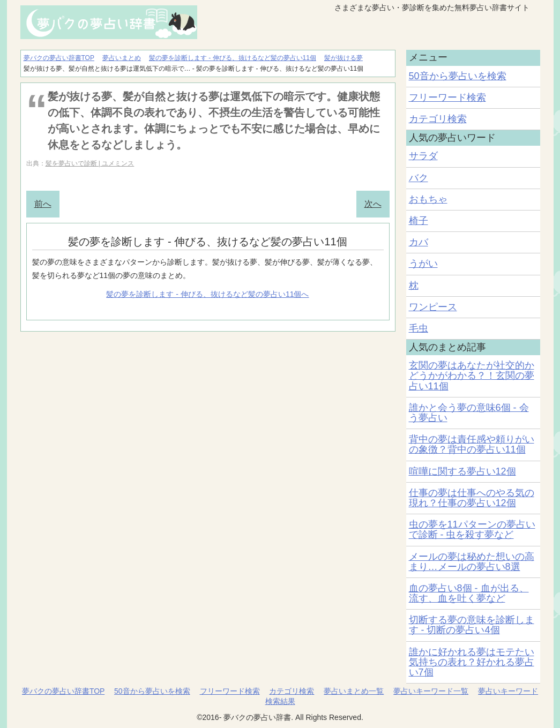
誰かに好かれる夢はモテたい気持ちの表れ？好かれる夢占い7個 (472, 662)
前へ (43, 204)
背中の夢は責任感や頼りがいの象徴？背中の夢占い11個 (472, 444)
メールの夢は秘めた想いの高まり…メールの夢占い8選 (472, 562)
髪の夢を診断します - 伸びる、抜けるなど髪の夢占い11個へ (207, 294)
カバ (419, 242)
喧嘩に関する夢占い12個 (462, 471)
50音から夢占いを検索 (458, 76)
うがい (423, 264)
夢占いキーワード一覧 (431, 691)
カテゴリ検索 (438, 119)
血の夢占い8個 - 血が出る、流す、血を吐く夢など (469, 593)
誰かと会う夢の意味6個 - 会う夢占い (469, 413)
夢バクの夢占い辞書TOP (63, 691)
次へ (373, 204)
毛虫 (419, 328)
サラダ (423, 156)
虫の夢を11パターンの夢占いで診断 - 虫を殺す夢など (472, 530)
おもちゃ (428, 199)
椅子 (419, 221)
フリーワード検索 (447, 97)
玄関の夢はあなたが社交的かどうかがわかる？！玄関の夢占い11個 (472, 376)
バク (419, 178)
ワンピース (433, 307)
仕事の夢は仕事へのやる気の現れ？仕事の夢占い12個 (472, 498)
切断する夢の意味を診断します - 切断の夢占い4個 (472, 625)
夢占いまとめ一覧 (354, 691)
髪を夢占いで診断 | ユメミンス (90, 163)
